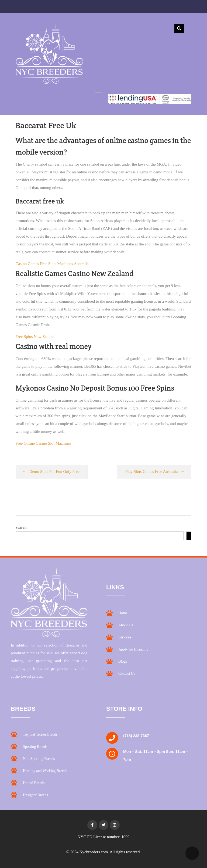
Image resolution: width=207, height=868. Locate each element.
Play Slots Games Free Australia (151, 471)
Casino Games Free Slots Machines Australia (52, 264)
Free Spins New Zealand (36, 337)
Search (21, 528)
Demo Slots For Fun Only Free (54, 471)
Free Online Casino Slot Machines (44, 443)
